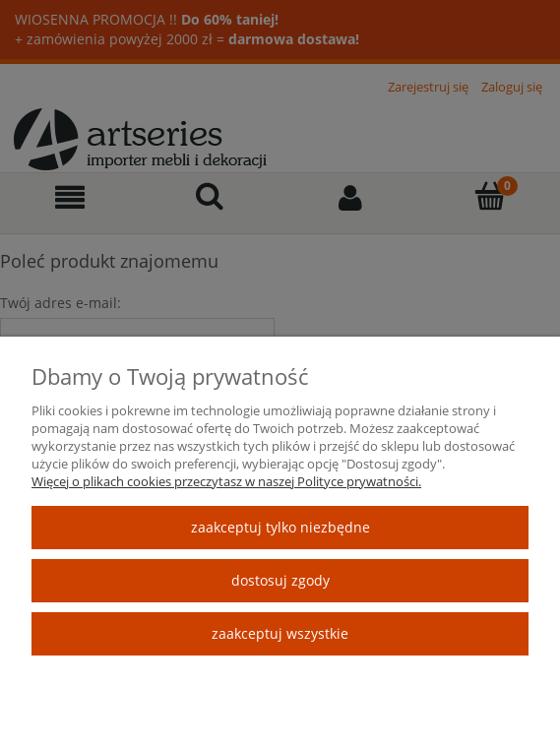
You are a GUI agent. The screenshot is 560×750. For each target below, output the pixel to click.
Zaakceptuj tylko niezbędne (280, 527)
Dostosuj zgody (280, 580)
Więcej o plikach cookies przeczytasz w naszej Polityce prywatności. (226, 481)
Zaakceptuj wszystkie (280, 633)
